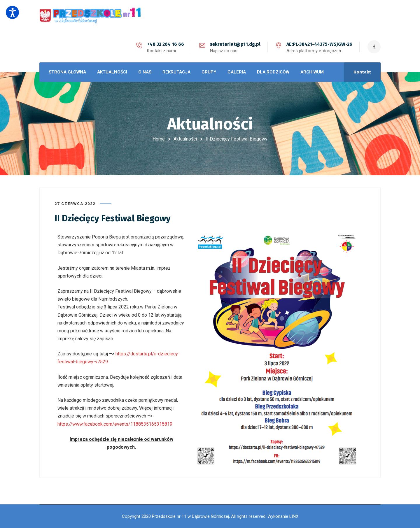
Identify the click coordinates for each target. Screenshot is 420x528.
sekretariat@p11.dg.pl (235, 44)
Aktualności (185, 139)
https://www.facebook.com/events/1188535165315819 (115, 424)
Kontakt (362, 72)
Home (159, 139)
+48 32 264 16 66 (166, 44)
